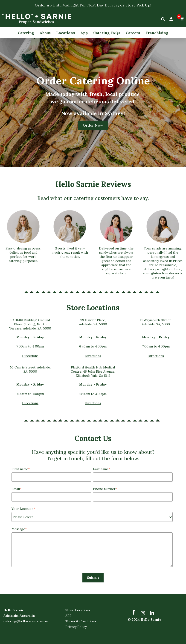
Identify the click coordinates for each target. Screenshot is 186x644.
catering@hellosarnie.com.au (26, 621)
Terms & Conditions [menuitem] (81, 621)
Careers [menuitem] (133, 33)
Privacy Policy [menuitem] (76, 627)
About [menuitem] (45, 33)
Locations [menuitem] (65, 33)
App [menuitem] (84, 33)
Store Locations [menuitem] (78, 610)
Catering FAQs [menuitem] (107, 33)
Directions (30, 356)
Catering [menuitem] (26, 33)
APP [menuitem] (68, 616)
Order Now (93, 125)
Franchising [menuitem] (157, 33)
